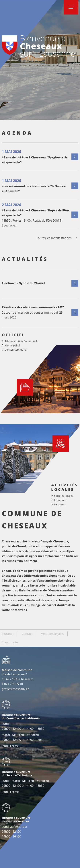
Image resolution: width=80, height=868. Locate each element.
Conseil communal (16, 350)
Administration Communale (22, 341)
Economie (60, 500)
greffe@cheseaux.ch (16, 689)
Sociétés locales (64, 496)
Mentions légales (52, 634)
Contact (27, 634)
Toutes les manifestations (57, 238)
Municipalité (12, 345)
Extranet (8, 634)
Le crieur (59, 504)
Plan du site (10, 642)
